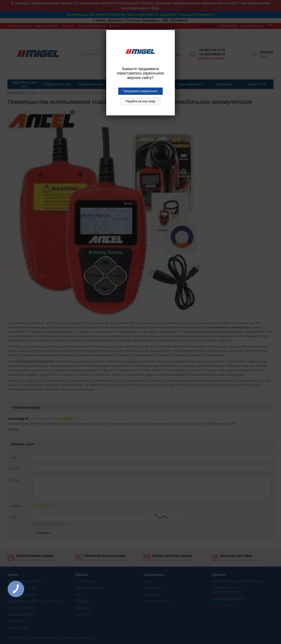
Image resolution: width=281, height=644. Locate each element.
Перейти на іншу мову (140, 101)
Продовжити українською (140, 91)
